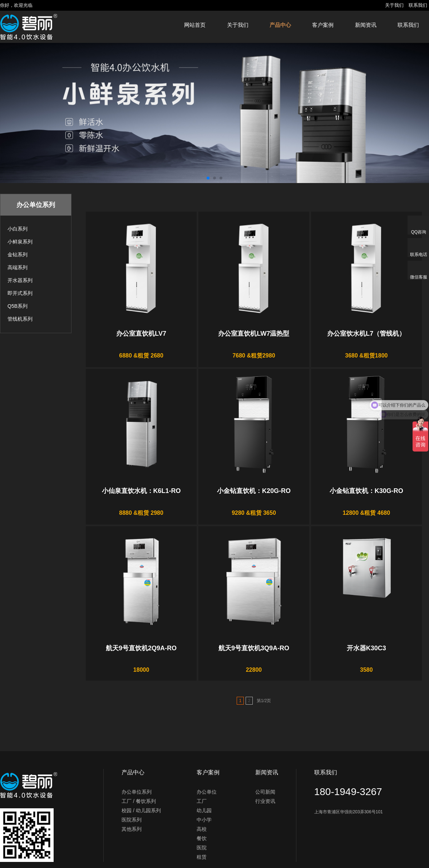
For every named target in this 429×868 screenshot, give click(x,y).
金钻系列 (18, 255)
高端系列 (18, 267)
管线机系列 (20, 319)
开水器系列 (20, 280)
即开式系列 (20, 293)
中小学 (204, 820)
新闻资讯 (366, 25)
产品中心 (280, 25)
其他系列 (132, 829)
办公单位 (207, 792)
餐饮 (202, 838)
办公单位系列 (137, 792)
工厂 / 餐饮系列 (139, 801)
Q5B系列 (18, 306)
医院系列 (132, 820)
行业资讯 (265, 801)
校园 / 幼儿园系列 (141, 810)
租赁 (202, 857)
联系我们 (418, 5)
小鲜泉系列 (20, 242)
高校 (202, 829)
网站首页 (195, 25)
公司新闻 (265, 792)
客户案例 (323, 25)
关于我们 (394, 5)
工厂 (202, 801)
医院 (202, 848)
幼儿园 (204, 810)
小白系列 (18, 229)
